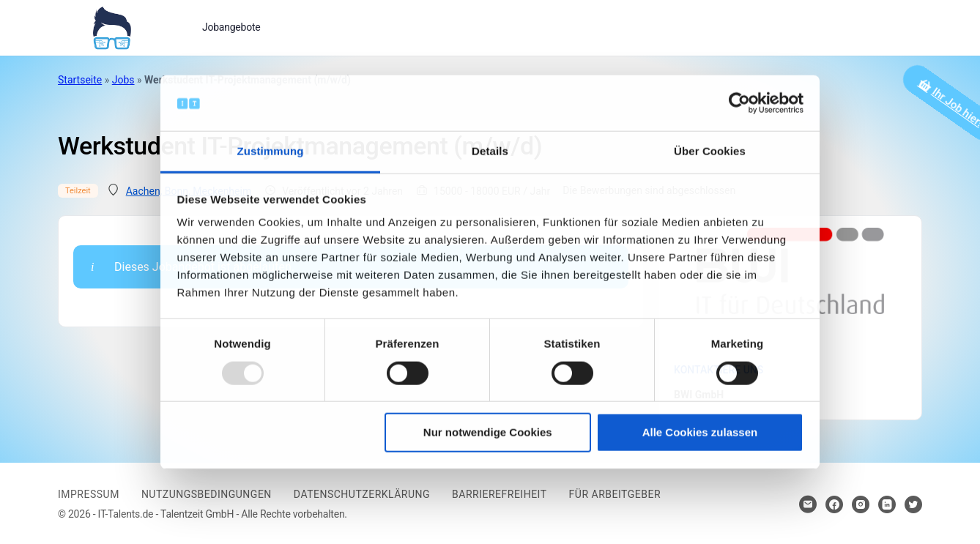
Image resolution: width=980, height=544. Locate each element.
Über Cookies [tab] (710, 151)
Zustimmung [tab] (271, 151)
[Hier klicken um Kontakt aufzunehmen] (808, 504)
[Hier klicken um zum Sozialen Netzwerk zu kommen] (834, 504)
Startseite (80, 80)
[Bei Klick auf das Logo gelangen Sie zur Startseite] (112, 26)
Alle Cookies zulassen (700, 432)
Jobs (123, 80)
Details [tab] (490, 151)
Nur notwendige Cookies (488, 432)
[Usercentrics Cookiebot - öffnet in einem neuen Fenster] (739, 103)
